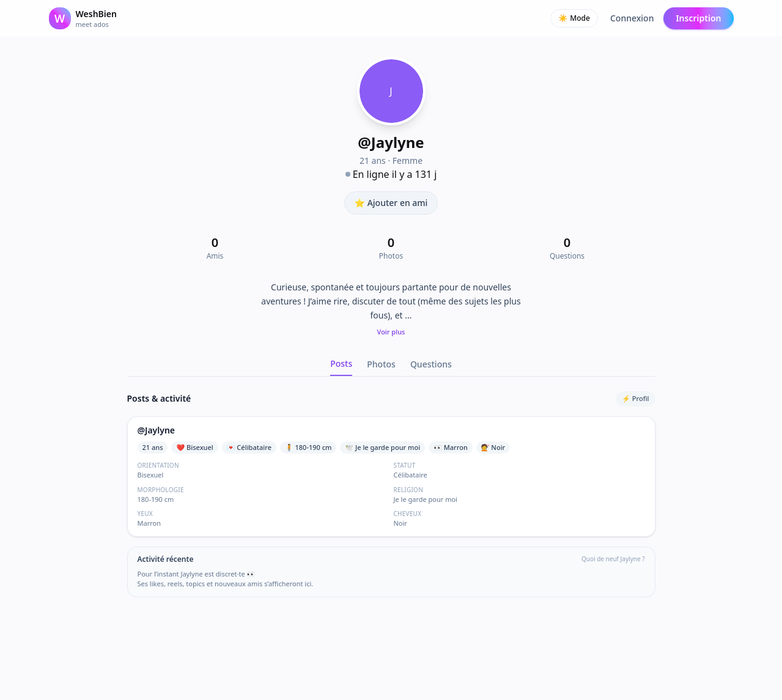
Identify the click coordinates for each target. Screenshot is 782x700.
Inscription (698, 18)
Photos (381, 364)
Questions (431, 364)
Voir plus (391, 332)
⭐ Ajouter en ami (391, 203)
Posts (341, 363)
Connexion (632, 18)
